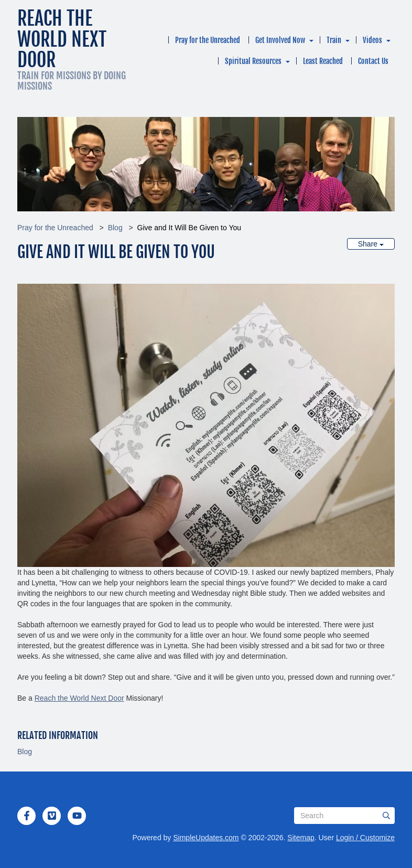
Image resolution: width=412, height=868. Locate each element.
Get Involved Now (280, 40)
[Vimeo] (52, 816)
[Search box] (344, 816)
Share (371, 244)
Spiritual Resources (253, 61)
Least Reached (323, 61)
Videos (372, 40)
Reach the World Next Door (79, 698)
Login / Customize (365, 838)
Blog (115, 228)
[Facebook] (27, 816)
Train (334, 40)
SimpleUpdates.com (206, 838)
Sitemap (301, 838)
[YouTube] (77, 816)
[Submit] (386, 816)
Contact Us (373, 61)
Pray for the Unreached (208, 40)
